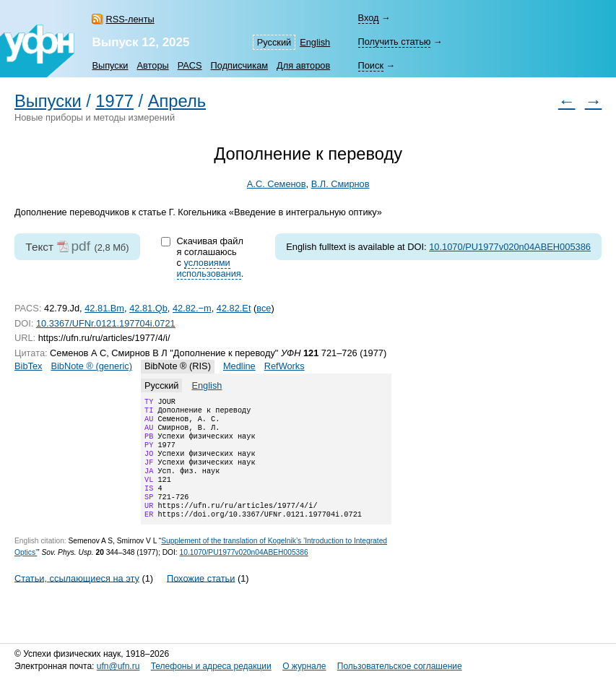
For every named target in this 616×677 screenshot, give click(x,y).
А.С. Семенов (277, 184)
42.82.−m (192, 308)
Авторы (153, 65)
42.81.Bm (104, 308)
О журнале (304, 666)
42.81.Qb (148, 308)
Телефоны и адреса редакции (211, 666)
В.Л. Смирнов (340, 184)
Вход (369, 18)
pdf (81, 246)
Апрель (177, 101)
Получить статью (395, 42)
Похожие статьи (201, 598)
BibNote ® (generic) (91, 366)
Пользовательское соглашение (400, 666)
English (315, 42)
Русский (274, 42)
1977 (114, 101)
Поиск (371, 65)
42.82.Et (234, 308)
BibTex (28, 366)
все (264, 308)
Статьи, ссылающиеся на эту (77, 598)
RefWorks (285, 366)
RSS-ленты (130, 19)
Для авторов (303, 65)
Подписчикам (239, 65)
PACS (190, 65)
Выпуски (110, 65)
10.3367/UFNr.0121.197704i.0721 (106, 323)
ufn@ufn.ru (118, 666)
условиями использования (209, 268)
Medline (239, 366)
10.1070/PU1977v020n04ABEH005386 (510, 247)
